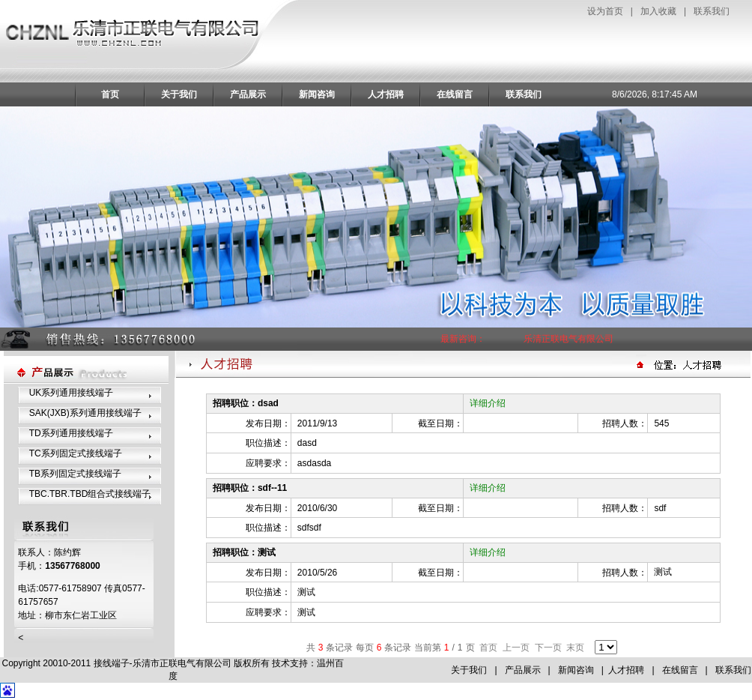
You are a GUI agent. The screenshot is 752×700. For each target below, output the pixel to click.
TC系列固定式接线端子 (76, 453)
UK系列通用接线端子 (72, 393)
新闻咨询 (317, 94)
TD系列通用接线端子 (71, 433)
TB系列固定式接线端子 (75, 474)
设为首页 (605, 11)
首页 (110, 94)
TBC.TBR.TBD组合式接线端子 (90, 494)
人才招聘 (386, 94)
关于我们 (179, 94)
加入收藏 (658, 11)
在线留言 (455, 94)
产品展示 (248, 94)
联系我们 (712, 11)
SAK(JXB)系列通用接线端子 (85, 413)
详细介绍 (488, 403)
